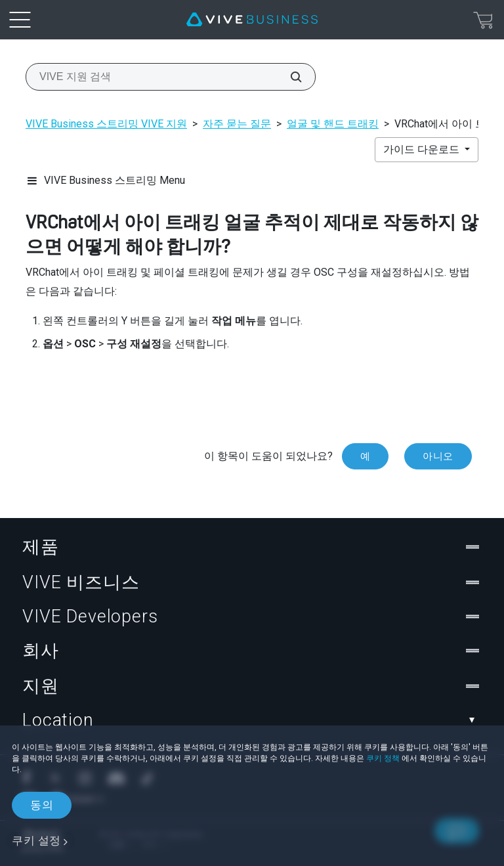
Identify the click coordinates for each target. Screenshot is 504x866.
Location (252, 720)
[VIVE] (252, 20)
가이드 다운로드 (423, 149)
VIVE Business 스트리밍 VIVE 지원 (106, 124)
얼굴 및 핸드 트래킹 (333, 124)
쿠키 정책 (383, 758)
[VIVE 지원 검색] (289, 77)
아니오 (438, 456)
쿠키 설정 (36, 840)
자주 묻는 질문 (237, 124)
